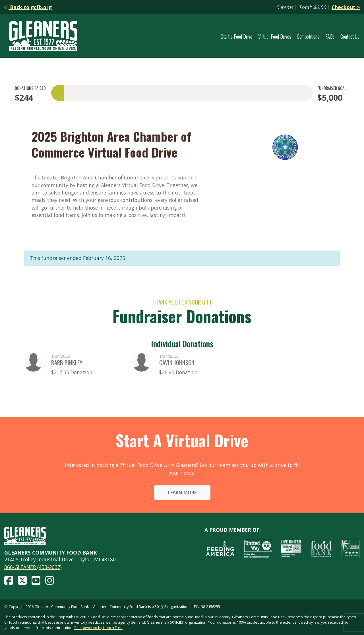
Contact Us (350, 36)
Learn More (182, 493)
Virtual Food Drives (275, 36)
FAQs (330, 36)
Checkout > (346, 7)
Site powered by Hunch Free (98, 628)
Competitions (308, 36)
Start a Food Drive (236, 36)
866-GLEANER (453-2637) (33, 567)
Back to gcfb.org (28, 7)
